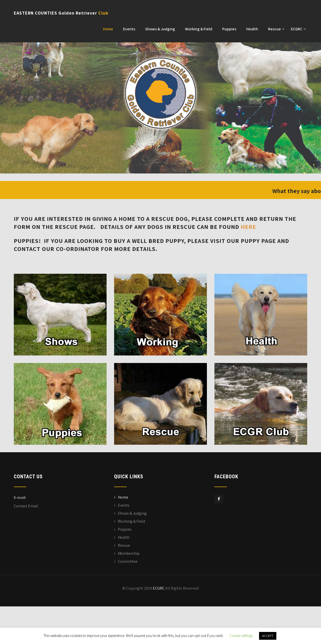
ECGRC (298, 29)
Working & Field (199, 29)
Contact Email (26, 506)
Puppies (229, 29)
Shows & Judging (160, 29)
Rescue (276, 29)
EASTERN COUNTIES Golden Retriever (61, 13)
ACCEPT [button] (268, 636)
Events (129, 29)
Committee (128, 561)
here (248, 227)
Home (108, 29)
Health (252, 29)
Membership (129, 553)
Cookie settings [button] (241, 636)
